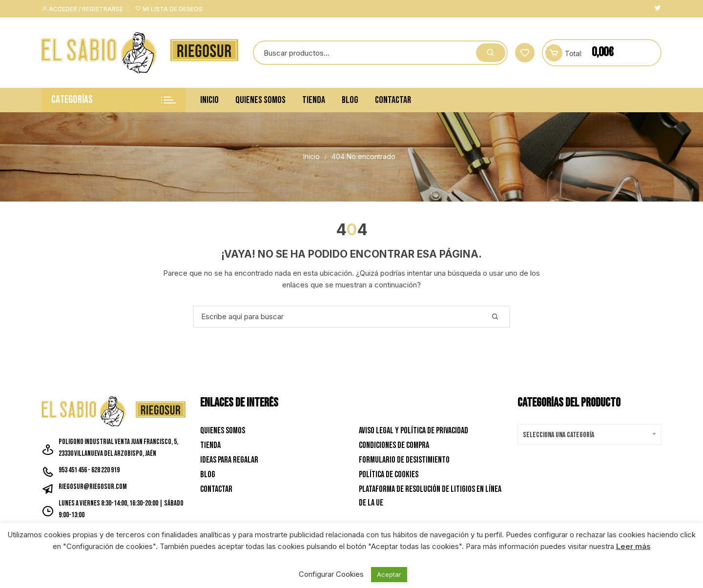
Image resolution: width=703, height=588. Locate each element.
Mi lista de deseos (169, 9)
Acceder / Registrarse (82, 9)
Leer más (633, 546)
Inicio (209, 100)
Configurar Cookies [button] (331, 574)
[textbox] (587, 435)
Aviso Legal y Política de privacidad (414, 431)
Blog (350, 100)
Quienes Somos (260, 100)
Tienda (314, 100)
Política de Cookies (389, 475)
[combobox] (589, 435)
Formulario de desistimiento (404, 460)
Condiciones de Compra (394, 445)
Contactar (393, 100)
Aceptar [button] (389, 574)
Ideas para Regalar (229, 460)
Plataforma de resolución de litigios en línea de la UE (430, 496)
